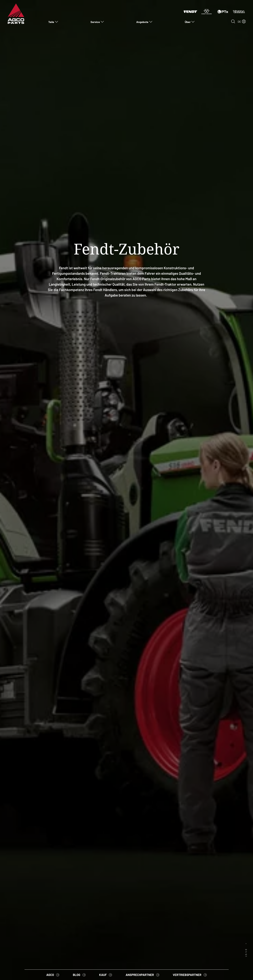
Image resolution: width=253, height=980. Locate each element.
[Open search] (233, 21)
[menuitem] (53, 22)
